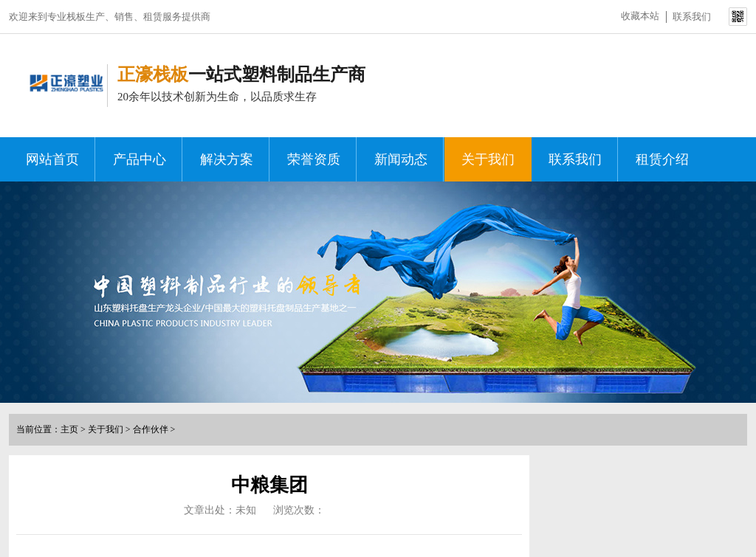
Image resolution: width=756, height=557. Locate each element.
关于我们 (488, 159)
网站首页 (52, 159)
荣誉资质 (314, 159)
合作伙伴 (151, 429)
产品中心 (140, 159)
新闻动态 (401, 159)
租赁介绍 (662, 159)
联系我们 (692, 17)
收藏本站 (640, 16)
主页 (69, 429)
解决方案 (227, 159)
